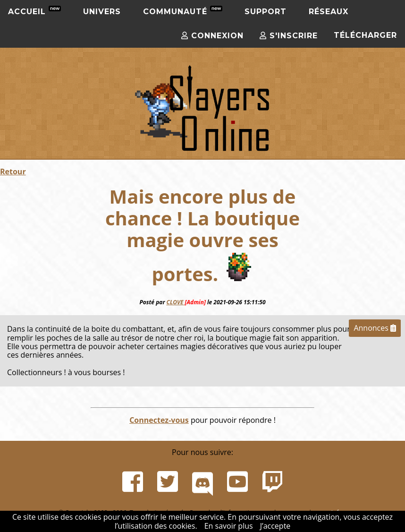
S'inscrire (289, 36)
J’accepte (275, 526)
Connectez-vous (159, 420)
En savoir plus (229, 526)
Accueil (34, 11)
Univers (102, 12)
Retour (13, 172)
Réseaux (329, 12)
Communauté (183, 11)
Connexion (212, 36)
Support (266, 12)
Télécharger (365, 35)
